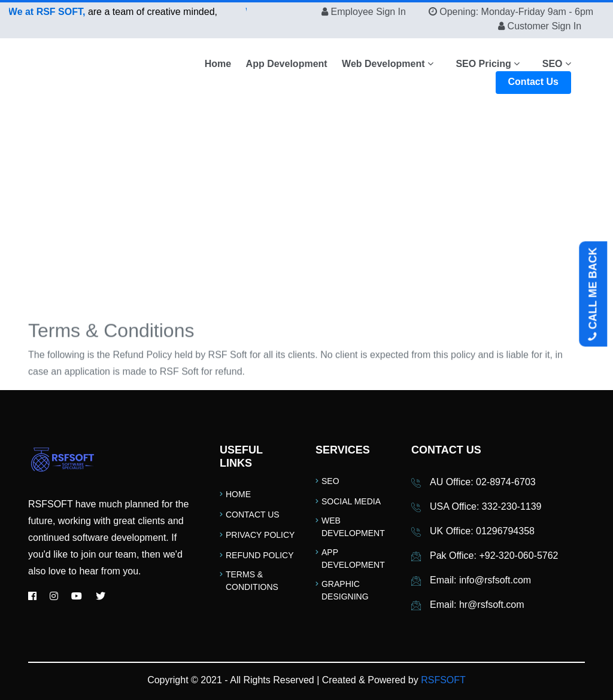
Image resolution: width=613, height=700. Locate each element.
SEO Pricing (488, 64)
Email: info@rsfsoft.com (480, 580)
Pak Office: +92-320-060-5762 (494, 556)
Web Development (388, 64)
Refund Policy (260, 555)
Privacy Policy (260, 535)
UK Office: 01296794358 (482, 531)
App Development (287, 64)
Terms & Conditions (252, 581)
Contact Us (533, 82)
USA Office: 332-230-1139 (486, 506)
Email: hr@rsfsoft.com (477, 605)
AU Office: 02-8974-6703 (483, 482)
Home (218, 64)
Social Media (351, 501)
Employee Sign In (369, 12)
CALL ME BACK (593, 294)
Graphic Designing (345, 590)
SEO (557, 64)
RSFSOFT (443, 680)
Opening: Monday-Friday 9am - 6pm (516, 12)
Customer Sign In (545, 26)
